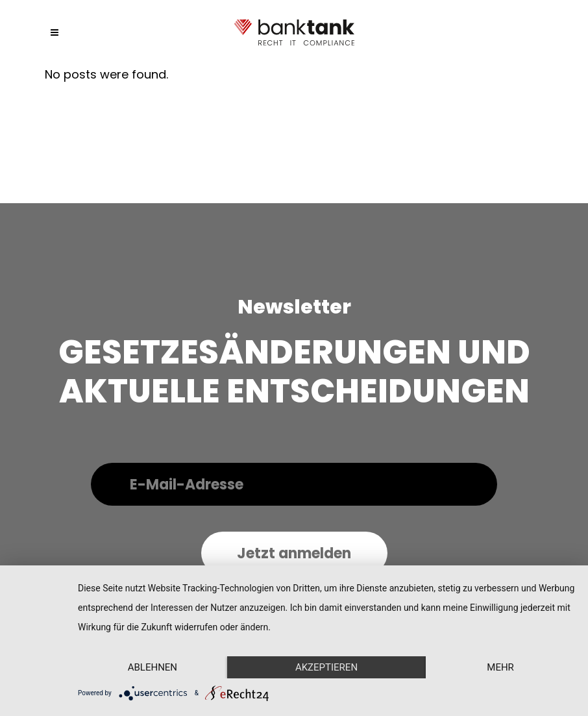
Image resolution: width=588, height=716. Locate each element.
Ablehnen (153, 667)
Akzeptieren (326, 667)
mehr (500, 667)
